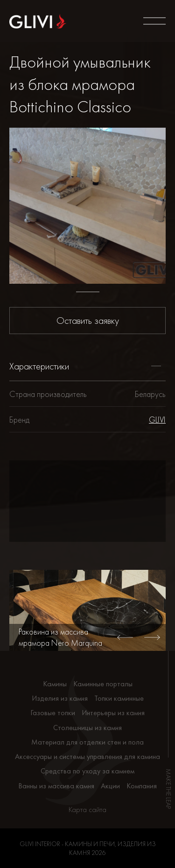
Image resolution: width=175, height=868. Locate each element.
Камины (55, 684)
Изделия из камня (60, 698)
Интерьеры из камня (113, 713)
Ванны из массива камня (56, 786)
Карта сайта (87, 810)
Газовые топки (53, 713)
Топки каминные (119, 698)
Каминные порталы (103, 684)
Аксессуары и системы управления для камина (87, 756)
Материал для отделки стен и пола (87, 742)
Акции (110, 786)
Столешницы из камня (87, 728)
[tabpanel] (87, 206)
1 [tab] (88, 292)
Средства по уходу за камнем (87, 771)
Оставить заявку (88, 320)
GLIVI (157, 420)
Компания (142, 786)
